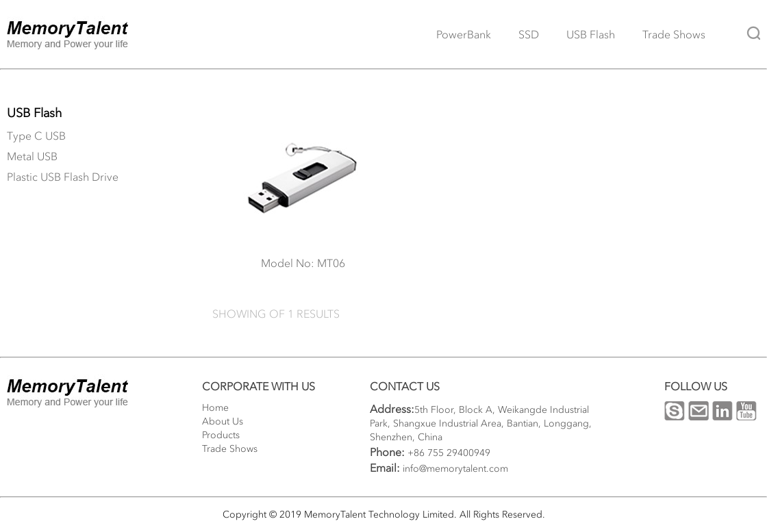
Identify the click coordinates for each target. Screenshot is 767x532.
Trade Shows (674, 34)
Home (215, 408)
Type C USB (36, 136)
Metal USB (32, 156)
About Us (223, 421)
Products (221, 435)
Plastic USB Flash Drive (63, 177)
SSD (529, 34)
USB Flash (591, 34)
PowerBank (464, 34)
